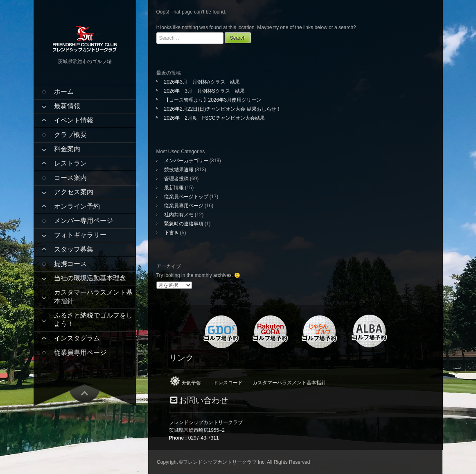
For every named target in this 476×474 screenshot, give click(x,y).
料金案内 (67, 149)
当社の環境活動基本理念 (90, 278)
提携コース (70, 264)
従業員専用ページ (80, 353)
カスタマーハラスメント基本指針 (93, 297)
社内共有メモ (179, 215)
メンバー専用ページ (83, 221)
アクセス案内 (74, 192)
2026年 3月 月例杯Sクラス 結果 (204, 91)
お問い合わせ (203, 400)
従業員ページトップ (186, 197)
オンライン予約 (77, 206)
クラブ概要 (70, 135)
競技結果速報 (179, 170)
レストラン (70, 163)
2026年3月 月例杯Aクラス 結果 (202, 82)
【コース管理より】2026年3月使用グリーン (213, 100)
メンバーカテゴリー (186, 161)
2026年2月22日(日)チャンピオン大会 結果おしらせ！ (223, 109)
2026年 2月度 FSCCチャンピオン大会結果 (214, 118)
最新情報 (67, 106)
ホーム (64, 92)
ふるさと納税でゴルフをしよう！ (93, 320)
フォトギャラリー (80, 235)
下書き (171, 233)
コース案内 (70, 178)
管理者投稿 (176, 179)
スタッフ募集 (74, 249)
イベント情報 (74, 120)
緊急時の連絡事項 (184, 224)
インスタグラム (77, 338)
